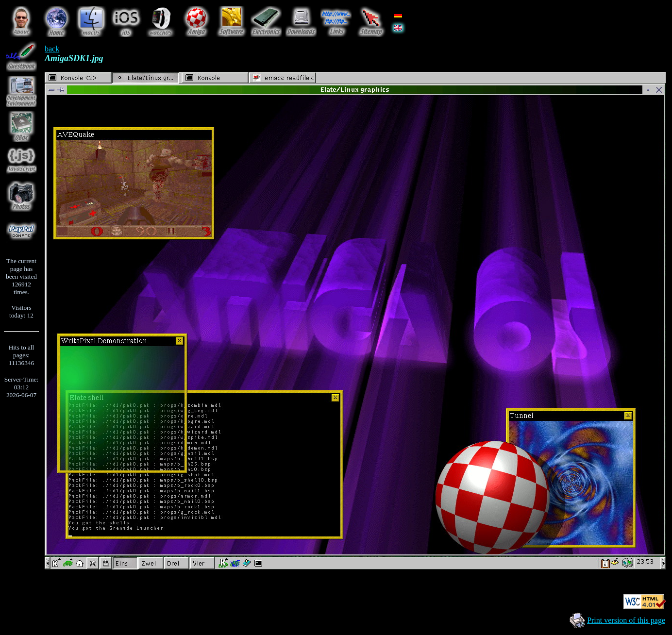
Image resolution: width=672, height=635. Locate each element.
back (52, 49)
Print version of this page (626, 620)
